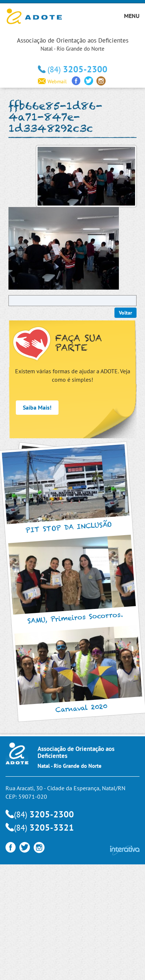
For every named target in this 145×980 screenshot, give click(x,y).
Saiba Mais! (37, 407)
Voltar (125, 313)
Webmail (52, 81)
